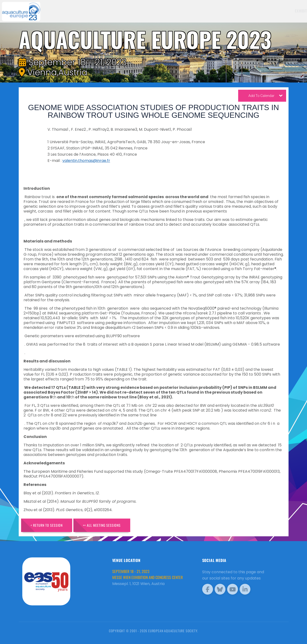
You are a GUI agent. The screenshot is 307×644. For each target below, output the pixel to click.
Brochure (289, 11)
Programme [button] (262, 11)
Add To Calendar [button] (266, 97)
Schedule (239, 11)
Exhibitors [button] (213, 11)
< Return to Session (47, 525)
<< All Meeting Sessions (102, 525)
